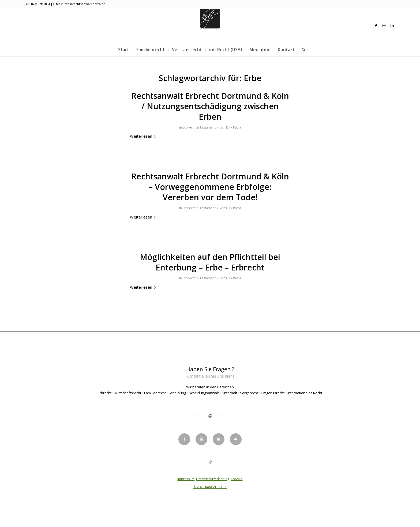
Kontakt (237, 479)
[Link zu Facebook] (376, 25)
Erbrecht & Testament (199, 127)
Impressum (186, 479)
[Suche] (302, 50)
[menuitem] (124, 50)
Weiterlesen (144, 136)
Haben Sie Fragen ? (210, 369)
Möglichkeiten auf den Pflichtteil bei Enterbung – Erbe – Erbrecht (210, 262)
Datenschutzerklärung (213, 479)
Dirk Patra (234, 127)
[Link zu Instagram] (384, 25)
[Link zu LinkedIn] (392, 25)
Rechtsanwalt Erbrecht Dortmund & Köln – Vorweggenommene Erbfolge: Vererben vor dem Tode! (210, 187)
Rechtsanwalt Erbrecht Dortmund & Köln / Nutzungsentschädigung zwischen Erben (210, 106)
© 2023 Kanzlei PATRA (210, 487)
